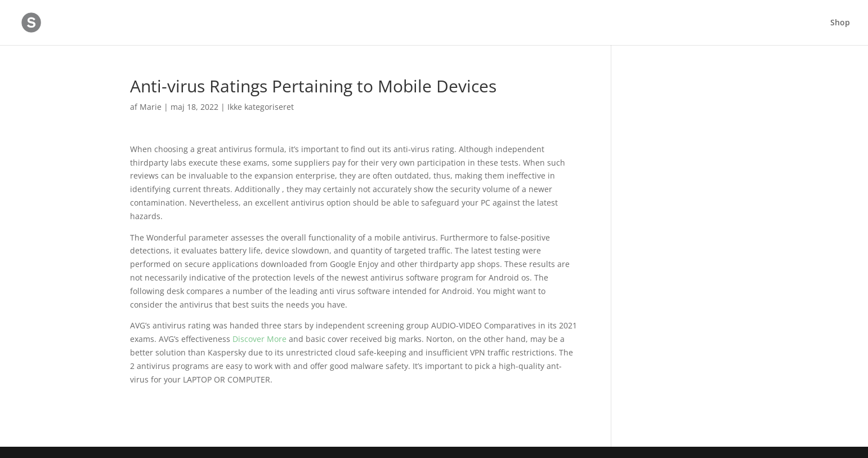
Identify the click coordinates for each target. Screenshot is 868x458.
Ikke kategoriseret (261, 107)
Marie (151, 107)
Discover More (259, 339)
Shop (840, 23)
